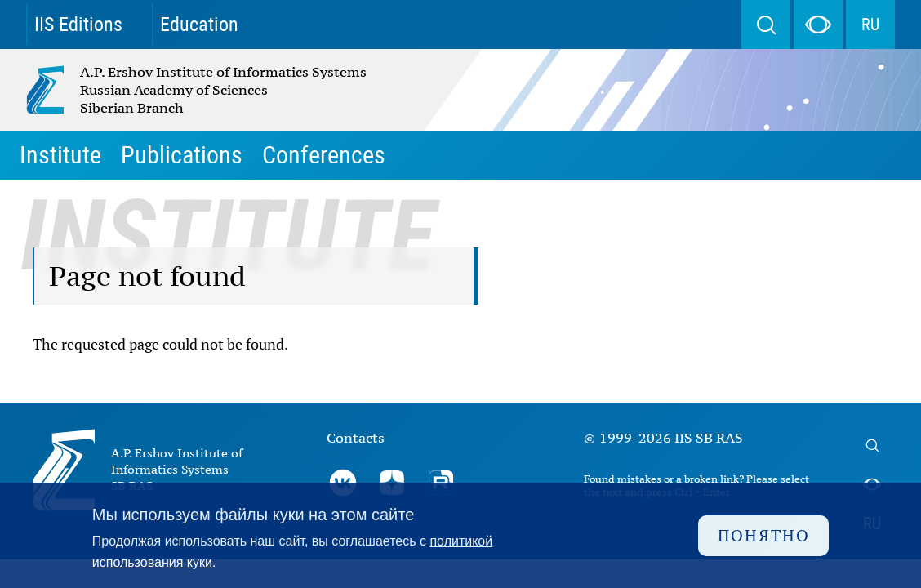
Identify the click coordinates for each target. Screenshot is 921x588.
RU (870, 24)
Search (766, 24)
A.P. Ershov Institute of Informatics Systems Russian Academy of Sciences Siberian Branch (162, 90)
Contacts (356, 438)
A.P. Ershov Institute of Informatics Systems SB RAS (177, 469)
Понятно (764, 535)
